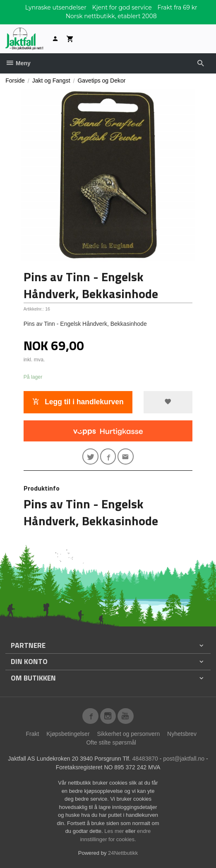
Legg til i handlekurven (78, 402)
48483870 (145, 759)
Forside (15, 81)
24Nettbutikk (123, 853)
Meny (18, 63)
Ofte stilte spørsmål (111, 742)
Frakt (32, 734)
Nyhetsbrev (182, 734)
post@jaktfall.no (184, 759)
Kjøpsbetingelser (68, 734)
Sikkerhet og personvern (128, 734)
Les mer (115, 831)
